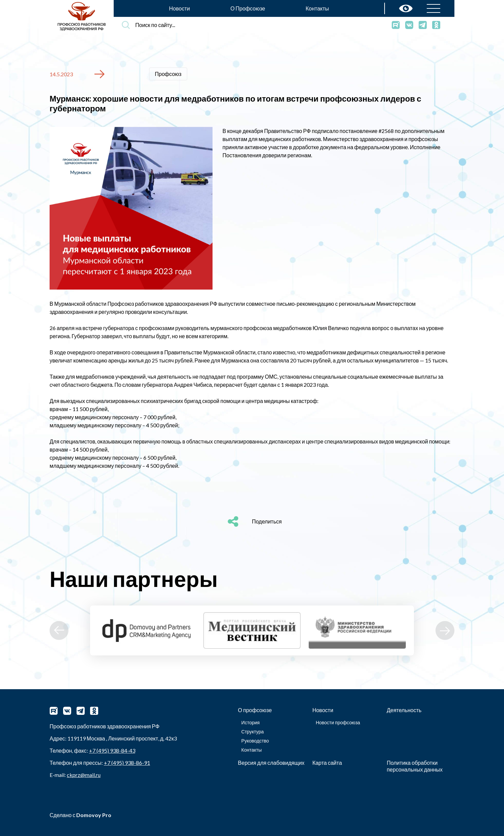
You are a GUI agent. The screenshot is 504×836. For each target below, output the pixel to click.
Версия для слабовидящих (271, 763)
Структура (252, 732)
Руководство (255, 741)
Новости (179, 8)
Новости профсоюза (338, 722)
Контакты (317, 8)
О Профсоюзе (248, 8)
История (250, 722)
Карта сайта (327, 763)
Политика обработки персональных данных (415, 766)
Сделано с (80, 815)
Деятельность (404, 710)
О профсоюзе (255, 710)
